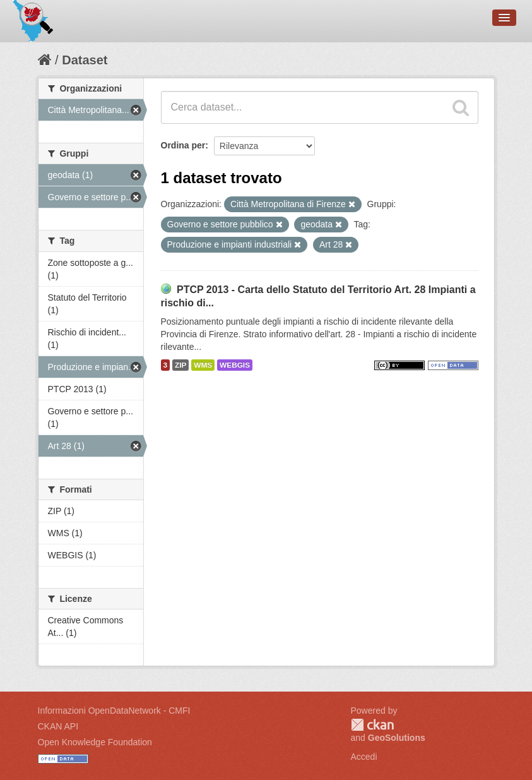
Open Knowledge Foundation (95, 742)
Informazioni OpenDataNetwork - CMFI (114, 711)
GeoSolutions (397, 738)
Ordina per (183, 145)
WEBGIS (235, 365)
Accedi (364, 757)
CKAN (372, 725)
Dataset (85, 60)
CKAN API (58, 726)
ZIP (180, 365)
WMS (203, 365)
